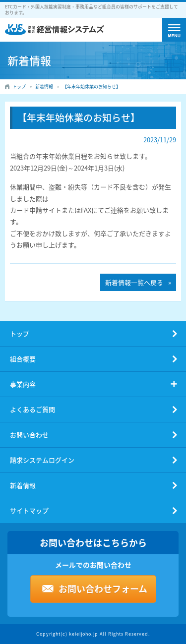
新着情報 (23, 485)
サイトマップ (29, 510)
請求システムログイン (42, 460)
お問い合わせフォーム (103, 589)
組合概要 (23, 359)
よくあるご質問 (32, 409)
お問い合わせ (29, 435)
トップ (20, 333)
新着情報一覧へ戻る (134, 282)
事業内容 (23, 384)
